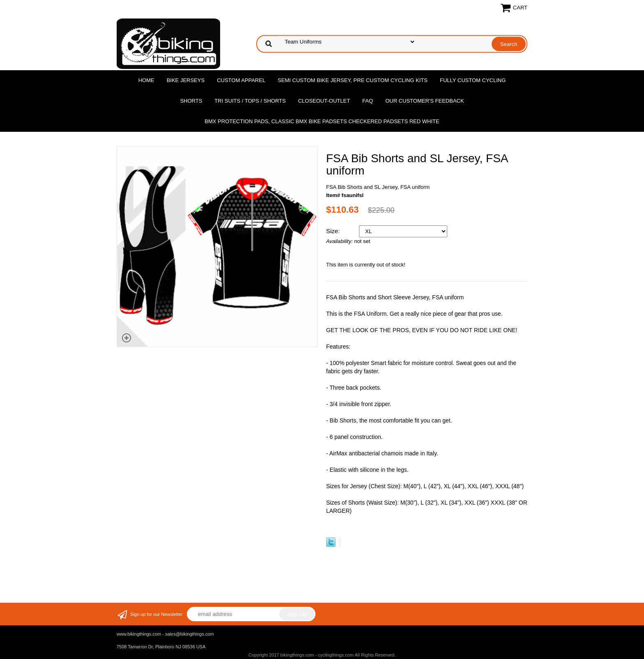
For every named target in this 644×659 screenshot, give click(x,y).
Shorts (191, 101)
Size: (334, 231)
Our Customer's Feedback (425, 101)
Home (146, 80)
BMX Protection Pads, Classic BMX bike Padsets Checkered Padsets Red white (322, 121)
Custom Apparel (241, 80)
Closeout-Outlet (324, 101)
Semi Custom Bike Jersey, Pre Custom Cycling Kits (353, 80)
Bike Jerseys (186, 80)
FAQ (368, 101)
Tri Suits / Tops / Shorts (250, 101)
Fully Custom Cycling (473, 80)
